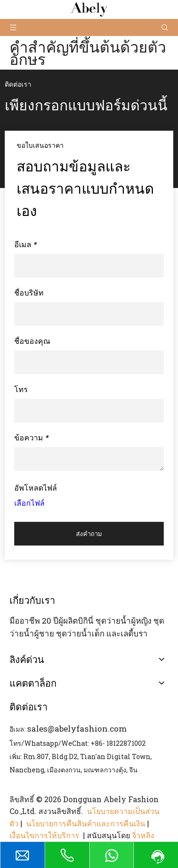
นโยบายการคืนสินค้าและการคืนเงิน (86, 823)
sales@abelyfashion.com (77, 729)
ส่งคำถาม (89, 534)
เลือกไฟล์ (29, 503)
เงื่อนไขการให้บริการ (45, 835)
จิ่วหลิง (143, 835)
